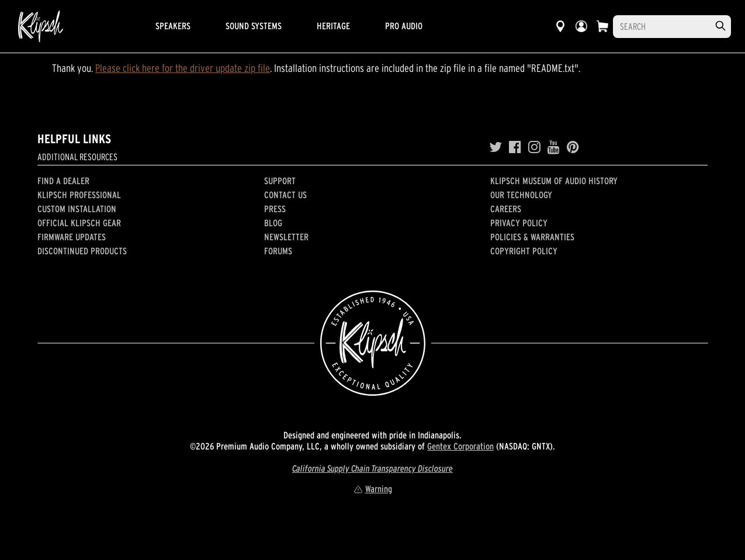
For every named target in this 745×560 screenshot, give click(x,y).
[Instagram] (534, 147)
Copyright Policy (524, 251)
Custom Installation (77, 209)
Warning (373, 489)
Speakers (173, 26)
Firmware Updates (72, 237)
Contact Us (285, 195)
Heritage (333, 26)
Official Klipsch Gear (79, 223)
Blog (273, 223)
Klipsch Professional (79, 195)
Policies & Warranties (532, 237)
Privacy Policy (519, 223)
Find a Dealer (63, 181)
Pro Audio (404, 26)
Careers (506, 209)
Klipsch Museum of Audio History (554, 181)
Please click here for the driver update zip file (183, 68)
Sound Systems (254, 26)
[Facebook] (515, 147)
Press (275, 209)
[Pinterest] (573, 147)
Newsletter (286, 237)
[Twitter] (495, 147)
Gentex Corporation (460, 446)
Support (280, 181)
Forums (278, 251)
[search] (720, 26)
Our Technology (521, 195)
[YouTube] (554, 147)
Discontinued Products (82, 251)
